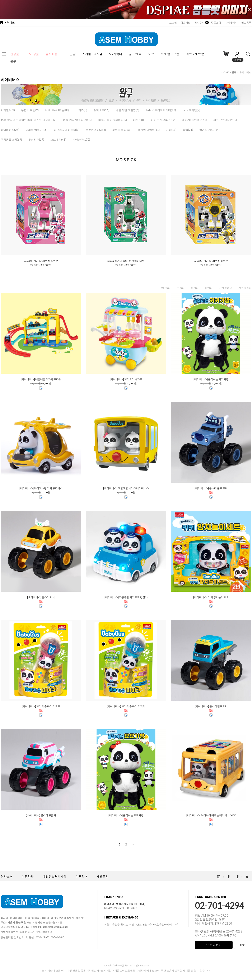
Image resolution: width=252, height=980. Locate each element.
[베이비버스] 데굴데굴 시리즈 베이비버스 (126, 488)
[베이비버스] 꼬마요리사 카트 (126, 379)
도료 (151, 54)
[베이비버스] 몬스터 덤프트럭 (211, 706)
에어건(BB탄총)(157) (194, 120)
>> (132, 844)
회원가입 (186, 23)
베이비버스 (245, 72)
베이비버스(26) (10, 130)
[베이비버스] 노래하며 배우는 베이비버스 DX (211, 815)
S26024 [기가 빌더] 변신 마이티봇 (126, 261)
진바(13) (171, 130)
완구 (13, 61)
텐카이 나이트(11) (149, 130)
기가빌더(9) (8, 110)
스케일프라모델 (92, 54)
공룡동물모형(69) (11, 140)
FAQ (242, 945)
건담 (73, 54)
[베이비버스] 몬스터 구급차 (41, 815)
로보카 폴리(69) (122, 130)
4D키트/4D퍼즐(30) (57, 110)
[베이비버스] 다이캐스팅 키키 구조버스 (41, 488)
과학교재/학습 (195, 54)
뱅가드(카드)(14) (209, 130)
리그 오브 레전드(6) (225, 120)
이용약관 (28, 877)
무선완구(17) (36, 140)
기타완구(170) (81, 140)
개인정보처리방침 (55, 877)
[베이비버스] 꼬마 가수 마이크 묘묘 (41, 706)
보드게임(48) (58, 140)
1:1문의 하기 (214, 945)
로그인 (173, 23)
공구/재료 (135, 54)
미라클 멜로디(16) (36, 130)
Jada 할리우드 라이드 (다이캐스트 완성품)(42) (29, 120)
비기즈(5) (81, 110)
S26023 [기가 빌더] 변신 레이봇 (211, 261)
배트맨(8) (139, 120)
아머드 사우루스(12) (163, 120)
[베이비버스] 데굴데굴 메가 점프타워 (41, 379)
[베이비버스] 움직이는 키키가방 (211, 379)
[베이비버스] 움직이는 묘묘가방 (126, 815)
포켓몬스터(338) (96, 130)
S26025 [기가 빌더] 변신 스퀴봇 (41, 261)
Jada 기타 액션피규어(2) (77, 120)
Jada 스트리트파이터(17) (161, 110)
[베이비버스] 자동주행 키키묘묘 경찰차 (126, 597)
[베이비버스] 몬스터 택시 (41, 597)
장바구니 (201, 23)
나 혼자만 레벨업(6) (127, 110)
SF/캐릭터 (116, 54)
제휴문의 (103, 877)
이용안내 (81, 877)
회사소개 (6, 877)
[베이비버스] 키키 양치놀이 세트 (211, 597)
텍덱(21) (188, 130)
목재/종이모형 (170, 54)
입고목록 (246, 23)
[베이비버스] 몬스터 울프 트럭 (211, 488)
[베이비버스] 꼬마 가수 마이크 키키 (126, 706)
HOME (225, 72)
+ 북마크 (10, 23)
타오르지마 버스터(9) (67, 130)
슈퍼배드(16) (101, 110)
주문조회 (216, 23)
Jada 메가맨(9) (191, 110)
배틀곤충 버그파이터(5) (113, 120)
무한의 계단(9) (30, 110)
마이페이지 (231, 23)
